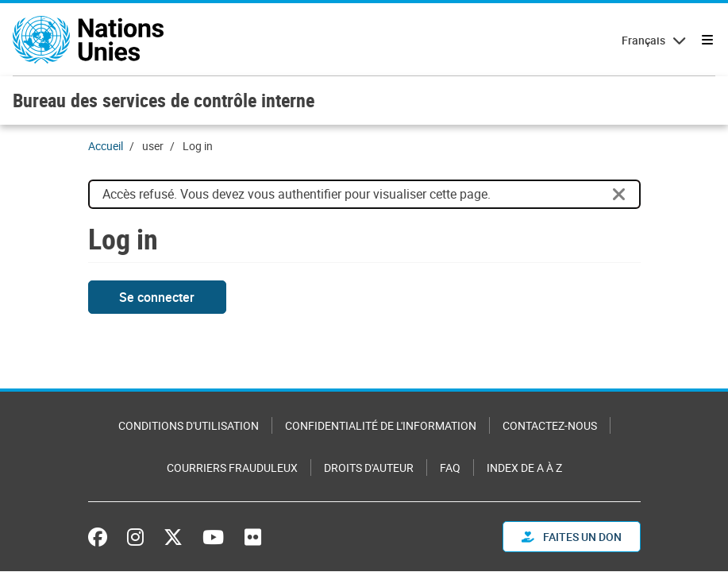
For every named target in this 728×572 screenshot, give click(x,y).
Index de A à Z (524, 468)
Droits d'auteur (369, 468)
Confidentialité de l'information (381, 425)
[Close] (619, 195)
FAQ (450, 468)
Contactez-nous (550, 425)
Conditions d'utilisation (189, 425)
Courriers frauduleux (232, 468)
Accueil (106, 146)
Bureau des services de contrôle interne (164, 100)
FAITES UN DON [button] (572, 537)
